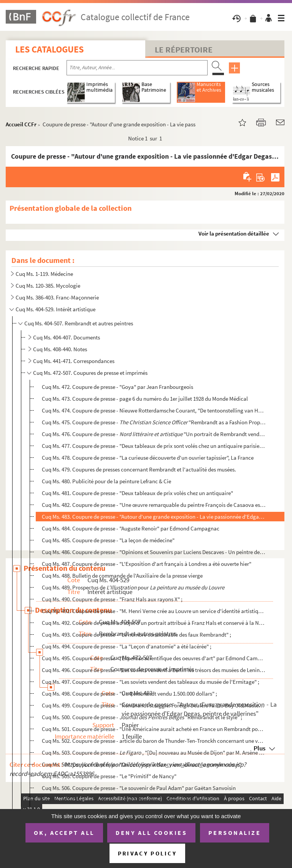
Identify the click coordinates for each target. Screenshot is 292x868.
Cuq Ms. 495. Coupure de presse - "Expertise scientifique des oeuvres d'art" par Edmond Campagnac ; (154, 658)
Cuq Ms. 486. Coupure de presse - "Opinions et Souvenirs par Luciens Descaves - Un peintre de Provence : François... (154, 552)
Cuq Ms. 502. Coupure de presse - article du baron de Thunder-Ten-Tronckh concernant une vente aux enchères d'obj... (154, 741)
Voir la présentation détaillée (234, 233)
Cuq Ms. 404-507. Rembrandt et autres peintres (79, 323)
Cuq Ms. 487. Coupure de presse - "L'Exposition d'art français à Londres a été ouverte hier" (147, 564)
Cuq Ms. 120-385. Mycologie (48, 286)
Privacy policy (147, 853)
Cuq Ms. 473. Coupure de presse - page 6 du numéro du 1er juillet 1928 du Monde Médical (145, 399)
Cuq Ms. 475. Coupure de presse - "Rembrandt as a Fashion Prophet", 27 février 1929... (154, 422)
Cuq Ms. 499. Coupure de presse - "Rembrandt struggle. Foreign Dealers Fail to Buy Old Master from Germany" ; (154, 705)
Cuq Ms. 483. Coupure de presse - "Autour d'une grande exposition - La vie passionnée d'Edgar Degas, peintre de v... (154, 517)
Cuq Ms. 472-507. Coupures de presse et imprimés (90, 373)
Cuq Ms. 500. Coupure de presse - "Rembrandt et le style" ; (142, 717)
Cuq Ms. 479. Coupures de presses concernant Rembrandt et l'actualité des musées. (139, 469)
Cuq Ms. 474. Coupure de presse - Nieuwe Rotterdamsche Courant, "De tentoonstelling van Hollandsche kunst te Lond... (154, 410)
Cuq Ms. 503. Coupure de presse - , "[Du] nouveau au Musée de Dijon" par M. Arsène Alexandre (154, 753)
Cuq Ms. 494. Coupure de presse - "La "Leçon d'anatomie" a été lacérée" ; (127, 646)
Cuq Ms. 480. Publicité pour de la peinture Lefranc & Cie (106, 481)
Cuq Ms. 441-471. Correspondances (74, 361)
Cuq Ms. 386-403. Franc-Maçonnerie (57, 297)
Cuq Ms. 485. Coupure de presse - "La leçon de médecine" (108, 540)
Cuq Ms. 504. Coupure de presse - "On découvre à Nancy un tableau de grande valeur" (142, 764)
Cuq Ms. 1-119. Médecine (44, 274)
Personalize (235, 833)
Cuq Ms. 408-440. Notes (60, 349)
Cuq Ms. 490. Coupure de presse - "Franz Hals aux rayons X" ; (112, 599)
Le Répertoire (184, 49)
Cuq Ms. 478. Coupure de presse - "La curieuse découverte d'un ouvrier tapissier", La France (148, 458)
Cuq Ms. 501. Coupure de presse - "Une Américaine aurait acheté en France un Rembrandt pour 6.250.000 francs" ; (154, 729)
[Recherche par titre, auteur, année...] (137, 68)
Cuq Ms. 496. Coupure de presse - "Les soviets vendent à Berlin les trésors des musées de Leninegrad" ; (154, 670)
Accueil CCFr (21, 124)
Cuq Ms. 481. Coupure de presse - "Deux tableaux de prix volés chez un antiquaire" (137, 493)
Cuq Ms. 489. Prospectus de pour (133, 587)
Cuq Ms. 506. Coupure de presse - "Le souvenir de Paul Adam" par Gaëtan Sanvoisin (139, 788)
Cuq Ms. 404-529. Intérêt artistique (56, 309)
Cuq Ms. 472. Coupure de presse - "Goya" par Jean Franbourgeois (117, 387)
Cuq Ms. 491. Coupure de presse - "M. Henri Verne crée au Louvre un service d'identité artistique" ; (154, 611)
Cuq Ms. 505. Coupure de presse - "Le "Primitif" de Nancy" (109, 776)
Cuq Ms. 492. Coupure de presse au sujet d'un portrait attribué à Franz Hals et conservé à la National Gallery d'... (154, 623)
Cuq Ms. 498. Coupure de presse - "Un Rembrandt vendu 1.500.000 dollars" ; (129, 694)
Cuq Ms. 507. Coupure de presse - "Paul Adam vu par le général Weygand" (127, 800)
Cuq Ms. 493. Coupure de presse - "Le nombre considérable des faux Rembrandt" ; (136, 635)
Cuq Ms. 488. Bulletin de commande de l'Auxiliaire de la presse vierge (122, 576)
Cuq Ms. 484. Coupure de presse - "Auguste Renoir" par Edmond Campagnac (131, 528)
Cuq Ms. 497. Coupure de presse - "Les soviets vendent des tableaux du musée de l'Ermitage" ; (151, 682)
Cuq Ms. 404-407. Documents (67, 337)
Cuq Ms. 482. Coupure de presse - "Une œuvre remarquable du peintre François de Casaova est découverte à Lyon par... (154, 505)
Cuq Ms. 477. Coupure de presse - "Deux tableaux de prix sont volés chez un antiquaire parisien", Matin (154, 446)
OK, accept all (64, 833)
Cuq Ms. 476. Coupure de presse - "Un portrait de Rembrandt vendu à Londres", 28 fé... (154, 434)
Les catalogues (49, 49)
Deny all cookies (151, 833)
